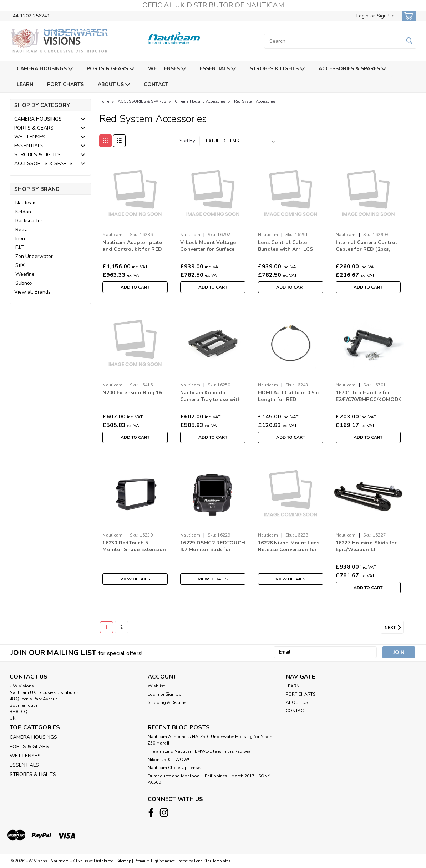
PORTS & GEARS (110, 69)
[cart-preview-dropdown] (407, 16)
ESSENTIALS (218, 69)
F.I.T (20, 247)
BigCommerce (163, 861)
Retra (22, 230)
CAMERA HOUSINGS (45, 69)
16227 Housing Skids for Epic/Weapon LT (366, 546)
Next (394, 628)
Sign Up (386, 16)
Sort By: (188, 141)
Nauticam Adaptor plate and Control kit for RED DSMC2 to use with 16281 (134, 246)
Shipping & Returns (167, 702)
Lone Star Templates (212, 861)
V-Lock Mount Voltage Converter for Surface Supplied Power (208, 246)
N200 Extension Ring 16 (132, 393)
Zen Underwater (34, 256)
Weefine (25, 274)
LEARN (25, 84)
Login (362, 16)
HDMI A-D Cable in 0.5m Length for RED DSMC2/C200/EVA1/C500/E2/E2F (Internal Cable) (291, 396)
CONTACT (156, 84)
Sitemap (124, 861)
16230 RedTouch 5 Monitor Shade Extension (134, 546)
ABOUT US (114, 85)
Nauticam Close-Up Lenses (175, 768)
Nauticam (26, 203)
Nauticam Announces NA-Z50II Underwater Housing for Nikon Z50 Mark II (210, 740)
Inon (20, 238)
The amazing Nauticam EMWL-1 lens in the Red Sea (199, 751)
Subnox (24, 283)
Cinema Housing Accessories (200, 101)
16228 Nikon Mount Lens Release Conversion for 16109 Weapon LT (289, 547)
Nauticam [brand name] (112, 235)
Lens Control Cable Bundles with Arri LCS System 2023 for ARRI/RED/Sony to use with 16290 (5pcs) (286, 246)
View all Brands (32, 292)
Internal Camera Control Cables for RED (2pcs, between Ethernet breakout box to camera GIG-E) (367, 246)
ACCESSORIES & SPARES (352, 69)
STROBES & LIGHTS (277, 69)
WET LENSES (167, 69)
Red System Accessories (255, 101)
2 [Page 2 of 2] (121, 627)
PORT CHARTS (65, 84)
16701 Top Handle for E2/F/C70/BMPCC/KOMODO (368, 396)
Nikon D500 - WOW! (168, 760)
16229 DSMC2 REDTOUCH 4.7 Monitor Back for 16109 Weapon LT (213, 547)
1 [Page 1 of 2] (106, 627)
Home (104, 101)
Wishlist (156, 686)
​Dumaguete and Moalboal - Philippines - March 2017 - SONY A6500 (209, 779)
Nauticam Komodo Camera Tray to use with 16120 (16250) (211, 396)
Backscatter (29, 221)
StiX (20, 265)
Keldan (23, 212)
